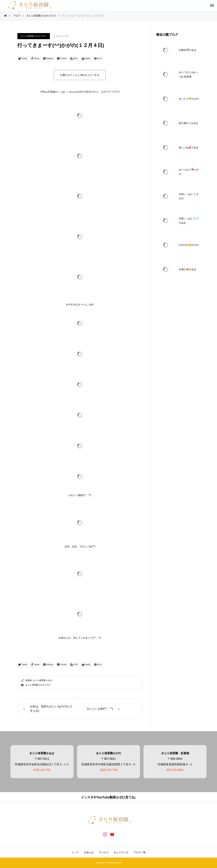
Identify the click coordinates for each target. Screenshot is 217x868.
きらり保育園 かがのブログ (34, 36)
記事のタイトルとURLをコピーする (80, 75)
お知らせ (89, 852)
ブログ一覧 (140, 852)
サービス (104, 852)
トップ (75, 852)
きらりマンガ (121, 852)
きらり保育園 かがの (43, 680)
